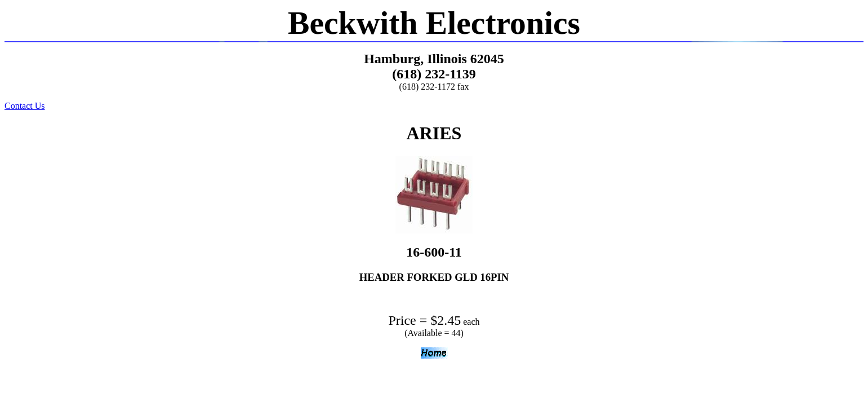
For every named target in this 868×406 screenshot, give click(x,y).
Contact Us (25, 106)
